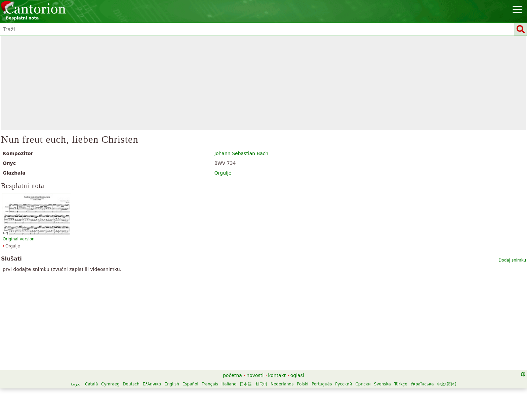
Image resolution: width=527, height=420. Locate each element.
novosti (255, 375)
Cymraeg (110, 384)
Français (210, 384)
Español (190, 384)
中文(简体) (447, 384)
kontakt (277, 375)
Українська (422, 384)
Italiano (229, 384)
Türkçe (401, 384)
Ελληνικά (152, 384)
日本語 (246, 384)
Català (91, 384)
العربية (76, 384)
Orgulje (223, 173)
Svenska (382, 384)
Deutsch (131, 384)
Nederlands (282, 384)
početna (232, 375)
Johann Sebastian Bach (241, 153)
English (172, 384)
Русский (343, 384)
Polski (302, 384)
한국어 (261, 384)
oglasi (297, 375)
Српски (363, 384)
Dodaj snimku (512, 260)
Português (322, 384)
